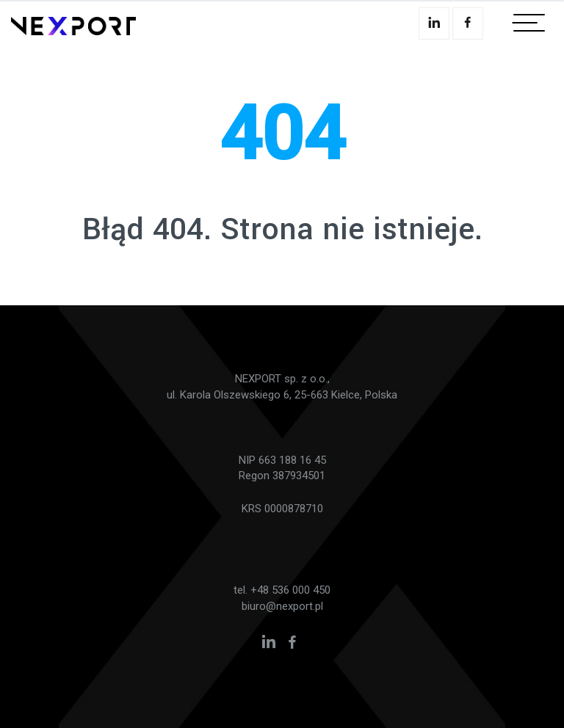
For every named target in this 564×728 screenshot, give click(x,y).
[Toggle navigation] (529, 26)
